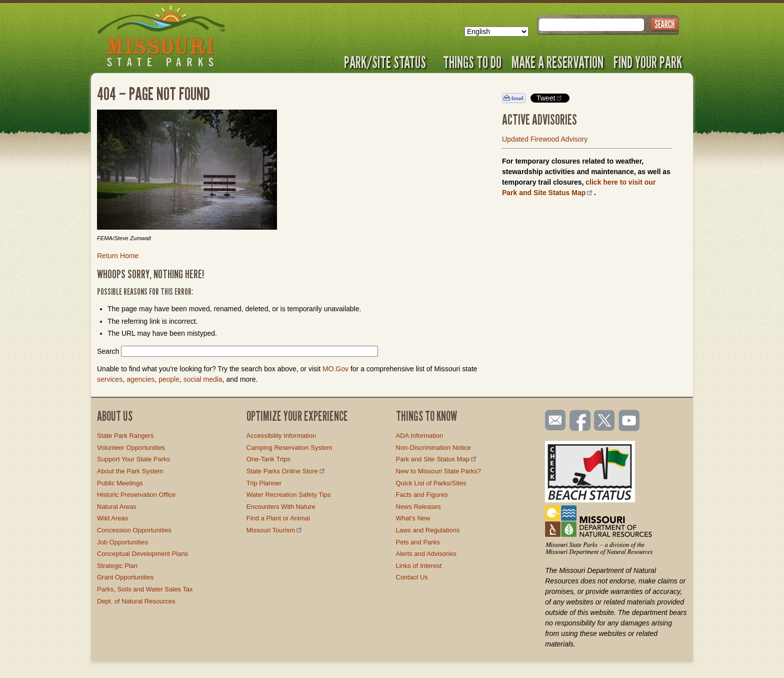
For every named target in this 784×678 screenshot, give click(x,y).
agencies (140, 379)
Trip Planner (264, 483)
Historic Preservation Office (136, 495)
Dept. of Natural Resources (136, 601)
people (169, 379)
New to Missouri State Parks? (439, 471)
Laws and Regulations (428, 530)
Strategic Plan (117, 566)
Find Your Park (648, 62)
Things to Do (472, 62)
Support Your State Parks (133, 459)
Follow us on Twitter (603, 421)
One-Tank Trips (268, 459)
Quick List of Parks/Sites (431, 483)
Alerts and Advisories (426, 554)
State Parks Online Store (286, 471)
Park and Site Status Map (437, 459)
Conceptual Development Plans (142, 554)
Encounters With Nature (281, 507)
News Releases (418, 507)
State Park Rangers (125, 436)
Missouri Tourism (275, 530)
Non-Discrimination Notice (433, 448)
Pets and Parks (418, 542)
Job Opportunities (122, 542)
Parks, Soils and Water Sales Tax (145, 589)
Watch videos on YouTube (629, 421)
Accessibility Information (281, 436)
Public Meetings (120, 483)
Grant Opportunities (125, 577)
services (110, 379)
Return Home (118, 256)
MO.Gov (335, 369)
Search (108, 351)
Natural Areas (117, 507)
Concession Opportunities (134, 530)
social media (203, 379)
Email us (553, 420)
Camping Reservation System (289, 448)
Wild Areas (112, 518)
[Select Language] (496, 32)
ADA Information (420, 436)
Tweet (550, 98)
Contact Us (412, 577)
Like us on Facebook (580, 421)
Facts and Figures (422, 495)
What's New (413, 518)
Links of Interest (419, 566)
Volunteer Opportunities (131, 448)
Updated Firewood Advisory (545, 139)
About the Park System (130, 471)
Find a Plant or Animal (278, 518)
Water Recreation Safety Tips (289, 495)
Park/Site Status (388, 62)
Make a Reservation (557, 62)
